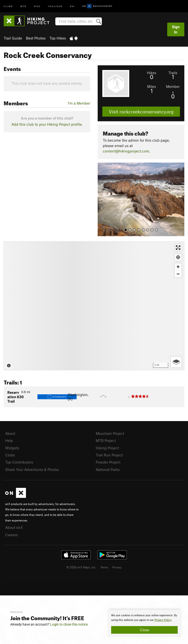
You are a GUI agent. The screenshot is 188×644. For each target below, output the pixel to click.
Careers (12, 535)
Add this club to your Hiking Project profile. (47, 124)
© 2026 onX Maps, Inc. (81, 567)
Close (144, 630)
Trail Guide (13, 38)
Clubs (10, 455)
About (10, 433)
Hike (37, 6)
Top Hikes (58, 38)
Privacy (117, 567)
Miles (152, 86)
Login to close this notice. (69, 624)
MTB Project (106, 440)
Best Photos (36, 38)
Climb (8, 6)
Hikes (152, 73)
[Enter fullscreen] (178, 248)
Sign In (176, 29)
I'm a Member (79, 103)
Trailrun (55, 6)
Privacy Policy (163, 620)
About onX (14, 527)
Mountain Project (110, 433)
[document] (144, 623)
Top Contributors (19, 462)
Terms (104, 567)
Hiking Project (107, 448)
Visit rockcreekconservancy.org (141, 112)
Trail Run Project (109, 455)
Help (9, 440)
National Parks (108, 469)
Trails (173, 73)
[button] (103, 199)
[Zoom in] (178, 267)
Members (173, 89)
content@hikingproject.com (126, 151)
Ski (72, 6)
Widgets (12, 448)
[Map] (94, 306)
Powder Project (108, 462)
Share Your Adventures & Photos (32, 469)
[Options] (176, 362)
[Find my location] (178, 257)
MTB (23, 6)
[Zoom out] (178, 274)
